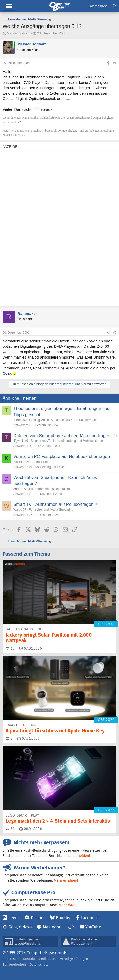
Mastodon (52, 927)
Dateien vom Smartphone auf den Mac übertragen (62, 436)
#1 (115, 63)
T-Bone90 (20, 420)
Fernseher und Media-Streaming (51, 510)
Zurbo (17, 489)
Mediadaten (48, 959)
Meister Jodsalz (18, 33)
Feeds (14, 918)
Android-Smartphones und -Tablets (48, 489)
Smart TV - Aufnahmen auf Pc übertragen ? (55, 504)
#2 (115, 333)
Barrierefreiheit (14, 964)
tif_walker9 (21, 441)
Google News (20, 927)
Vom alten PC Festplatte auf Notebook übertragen (62, 457)
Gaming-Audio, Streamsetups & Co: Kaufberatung (63, 420)
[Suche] (115, 6)
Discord (38, 918)
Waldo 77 (20, 510)
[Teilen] (108, 63)
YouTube (93, 927)
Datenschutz (39, 964)
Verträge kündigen (74, 959)
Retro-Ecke (40, 462)
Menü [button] (9, 6)
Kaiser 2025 (22, 462)
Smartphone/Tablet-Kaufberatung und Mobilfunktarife (67, 441)
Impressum (11, 959)
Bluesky (63, 918)
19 (10, 648)
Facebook (90, 918)
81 (10, 829)
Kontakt (29, 959)
